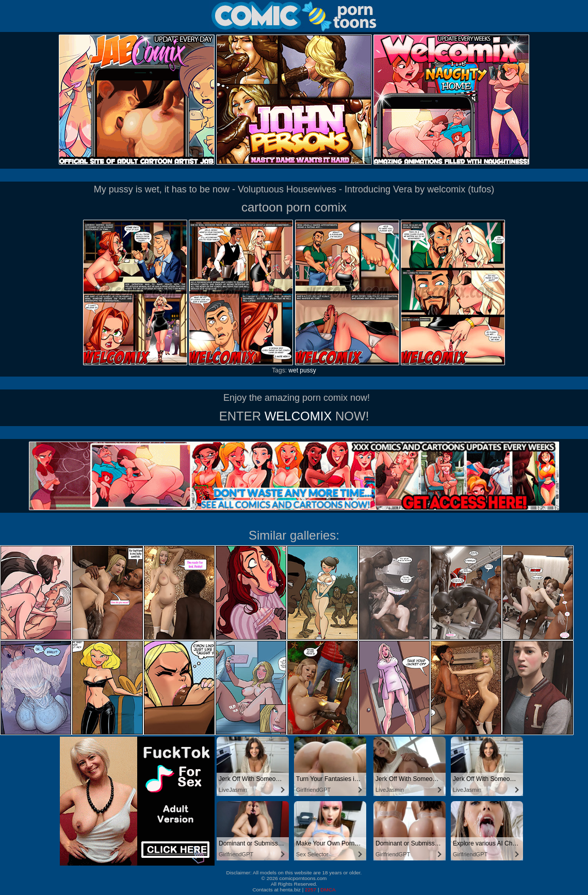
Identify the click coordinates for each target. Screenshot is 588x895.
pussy (308, 370)
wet (293, 370)
